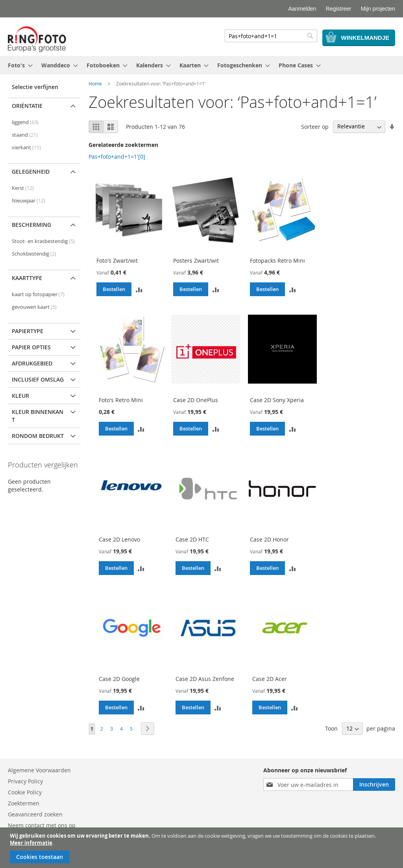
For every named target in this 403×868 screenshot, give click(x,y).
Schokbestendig (34, 254)
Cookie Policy (25, 792)
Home (95, 83)
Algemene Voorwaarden (39, 770)
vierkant (26, 147)
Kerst (23, 188)
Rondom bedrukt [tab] (38, 436)
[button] (139, 289)
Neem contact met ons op (42, 825)
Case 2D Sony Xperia (277, 400)
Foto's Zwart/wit (117, 261)
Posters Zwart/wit (196, 261)
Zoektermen (24, 803)
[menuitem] (18, 65)
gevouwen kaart (34, 307)
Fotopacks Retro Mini (277, 261)
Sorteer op (315, 126)
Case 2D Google (119, 679)
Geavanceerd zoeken (35, 814)
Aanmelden (302, 9)
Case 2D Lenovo (119, 539)
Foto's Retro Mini (121, 400)
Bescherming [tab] (31, 225)
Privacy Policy (25, 781)
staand (25, 135)
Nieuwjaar (29, 201)
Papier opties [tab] (31, 347)
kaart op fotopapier (38, 294)
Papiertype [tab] (28, 331)
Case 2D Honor (269, 539)
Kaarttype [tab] (27, 278)
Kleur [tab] (20, 396)
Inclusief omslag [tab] (38, 379)
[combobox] (271, 36)
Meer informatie (31, 843)
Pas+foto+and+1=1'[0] (117, 157)
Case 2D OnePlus (196, 400)
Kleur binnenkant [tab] (38, 416)
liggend (25, 122)
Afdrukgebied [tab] (32, 363)
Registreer (339, 9)
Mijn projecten (378, 9)
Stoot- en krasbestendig (43, 241)
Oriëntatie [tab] (27, 106)
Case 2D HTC (192, 539)
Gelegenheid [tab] (31, 172)
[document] (202, 848)
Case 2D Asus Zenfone (205, 679)
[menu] (201, 65)
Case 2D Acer (270, 679)
